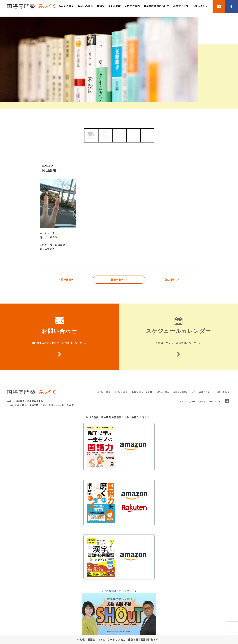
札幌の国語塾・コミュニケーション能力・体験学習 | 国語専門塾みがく (120, 639)
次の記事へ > (172, 280)
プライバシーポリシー (210, 402)
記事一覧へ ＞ (119, 280)
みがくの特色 (85, 6)
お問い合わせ (200, 6)
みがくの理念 (66, 6)
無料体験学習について (157, 6)
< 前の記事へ (66, 280)
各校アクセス (181, 6)
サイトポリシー (187, 402)
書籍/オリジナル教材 (109, 6)
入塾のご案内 (132, 6)
